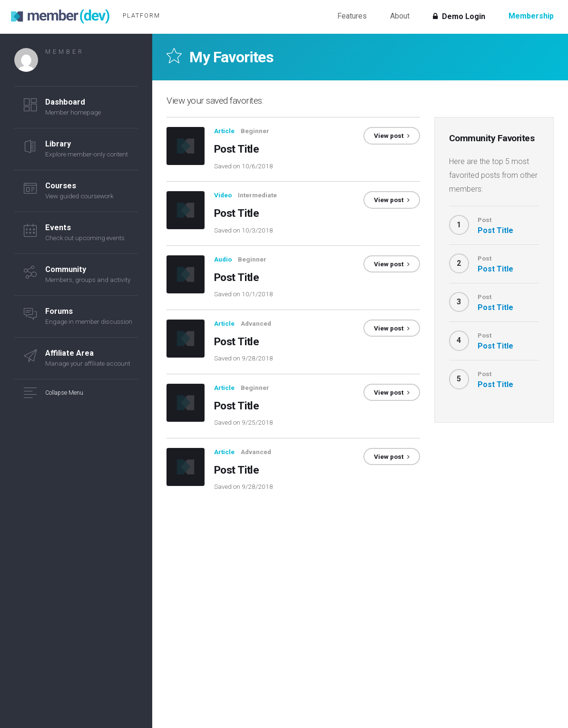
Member (65, 56)
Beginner (255, 135)
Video (223, 199)
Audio (223, 263)
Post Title (240, 153)
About (400, 18)
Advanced (256, 328)
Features (352, 18)
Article (224, 135)
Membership (531, 18)
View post (392, 140)
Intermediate (257, 199)
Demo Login (459, 18)
